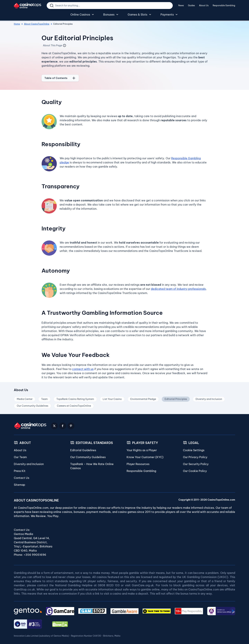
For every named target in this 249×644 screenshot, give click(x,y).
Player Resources (138, 462)
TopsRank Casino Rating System (75, 397)
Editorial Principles (176, 397)
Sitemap (19, 483)
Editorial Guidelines (83, 448)
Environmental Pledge (143, 397)
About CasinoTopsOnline (37, 22)
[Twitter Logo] (54, 424)
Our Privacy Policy (195, 455)
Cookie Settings (194, 448)
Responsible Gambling (224, 5)
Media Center (25, 397)
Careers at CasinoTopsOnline (74, 404)
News (181, 5)
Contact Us (22, 476)
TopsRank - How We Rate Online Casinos (92, 464)
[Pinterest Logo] (71, 424)
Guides (191, 5)
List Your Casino (112, 397)
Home (17, 22)
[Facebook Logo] (63, 424)
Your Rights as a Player (142, 448)
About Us (204, 5)
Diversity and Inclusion (209, 397)
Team (44, 397)
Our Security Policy (196, 462)
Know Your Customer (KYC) (145, 455)
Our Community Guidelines (33, 404)
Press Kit (20, 469)
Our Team (20, 455)
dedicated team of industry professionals (178, 287)
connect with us (83, 367)
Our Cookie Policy (195, 469)
